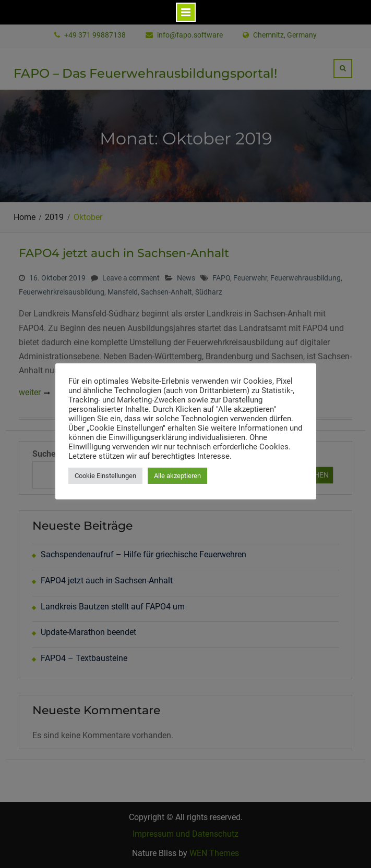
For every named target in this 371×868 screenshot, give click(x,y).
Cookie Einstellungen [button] (105, 476)
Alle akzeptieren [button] (177, 476)
